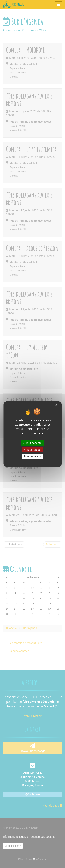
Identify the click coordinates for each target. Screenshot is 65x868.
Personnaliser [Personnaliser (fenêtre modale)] (33, 457)
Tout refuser (32, 450)
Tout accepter (32, 443)
